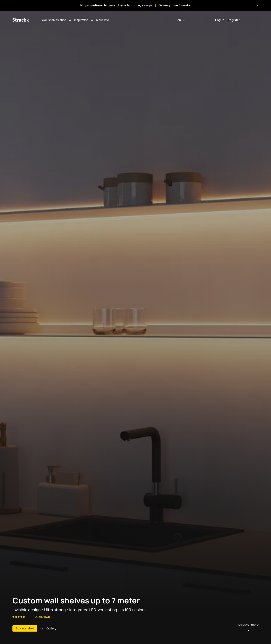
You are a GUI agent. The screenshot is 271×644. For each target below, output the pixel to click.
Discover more (248, 627)
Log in (220, 20)
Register (234, 20)
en (180, 20)
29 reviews (42, 617)
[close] (257, 5)
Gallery (51, 628)
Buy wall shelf (25, 628)
